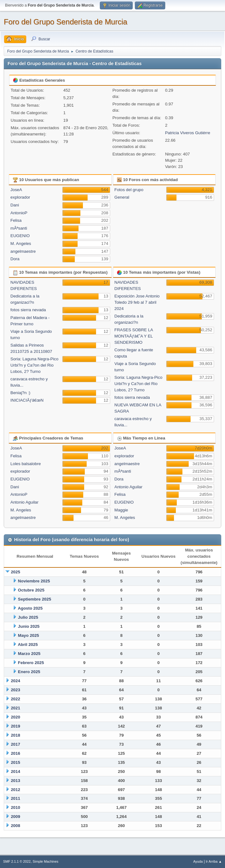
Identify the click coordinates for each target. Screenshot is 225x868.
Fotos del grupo (129, 190)
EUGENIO (20, 236)
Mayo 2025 (28, 635)
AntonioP (19, 213)
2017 (16, 744)
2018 (16, 735)
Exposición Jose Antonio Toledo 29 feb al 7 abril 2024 (137, 302)
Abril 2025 (28, 645)
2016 (16, 753)
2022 (16, 699)
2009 (16, 817)
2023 (16, 690)
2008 (16, 826)
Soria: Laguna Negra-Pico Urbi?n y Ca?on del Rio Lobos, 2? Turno (34, 365)
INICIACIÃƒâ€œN (27, 400)
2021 (16, 708)
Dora (15, 259)
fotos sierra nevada (28, 310)
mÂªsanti (19, 228)
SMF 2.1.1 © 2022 (17, 861)
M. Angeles (21, 244)
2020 (16, 717)
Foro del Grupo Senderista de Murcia (66, 22)
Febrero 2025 (31, 663)
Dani (15, 205)
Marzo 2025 (29, 654)
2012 (16, 790)
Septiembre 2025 (34, 599)
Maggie (121, 510)
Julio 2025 (28, 617)
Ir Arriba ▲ (214, 861)
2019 (16, 726)
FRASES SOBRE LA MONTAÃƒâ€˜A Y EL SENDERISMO (134, 336)
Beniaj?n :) (20, 393)
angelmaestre (23, 251)
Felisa (16, 220)
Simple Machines (45, 861)
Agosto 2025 (30, 608)
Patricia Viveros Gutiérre (187, 133)
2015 (16, 762)
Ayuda (198, 861)
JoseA (16, 190)
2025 (16, 572)
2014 (16, 772)
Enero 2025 (29, 672)
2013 (16, 781)
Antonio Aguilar (24, 502)
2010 (16, 807)
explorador (20, 197)
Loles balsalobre (26, 464)
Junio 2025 (29, 626)
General (122, 197)
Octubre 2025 (31, 590)
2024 (16, 681)
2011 (16, 798)
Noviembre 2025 (34, 581)
